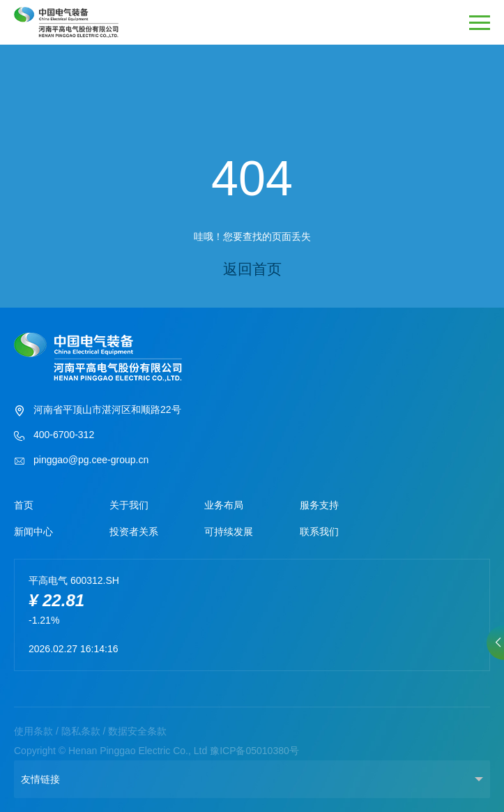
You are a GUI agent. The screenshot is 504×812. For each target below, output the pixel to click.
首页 (24, 505)
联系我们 (319, 532)
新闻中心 (33, 532)
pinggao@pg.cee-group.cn (81, 461)
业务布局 (224, 505)
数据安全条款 (137, 731)
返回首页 (252, 269)
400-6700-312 (54, 436)
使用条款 (33, 731)
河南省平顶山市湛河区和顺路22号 (98, 411)
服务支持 (319, 505)
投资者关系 (134, 532)
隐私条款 (81, 731)
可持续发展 (229, 532)
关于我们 (129, 505)
